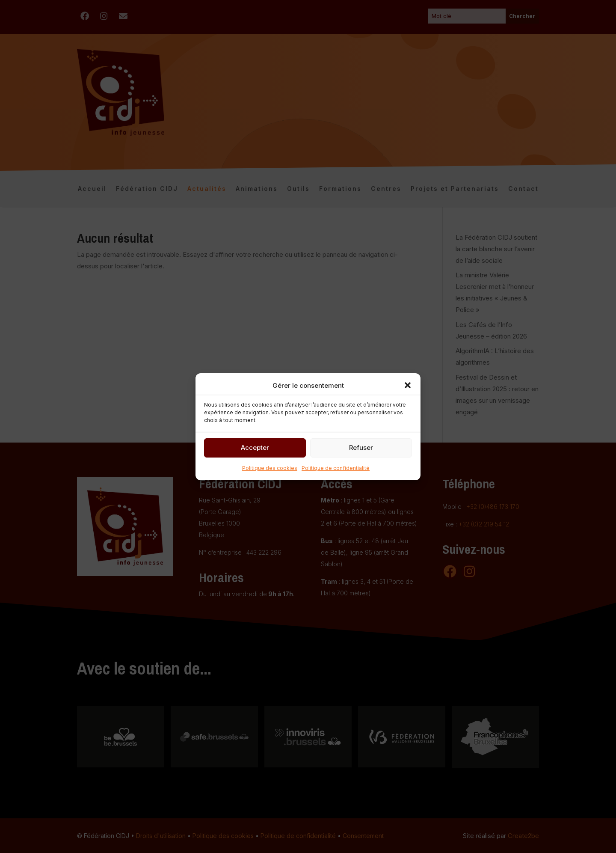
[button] (408, 385)
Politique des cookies (270, 468)
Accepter (255, 447)
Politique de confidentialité (336, 468)
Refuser (361, 447)
